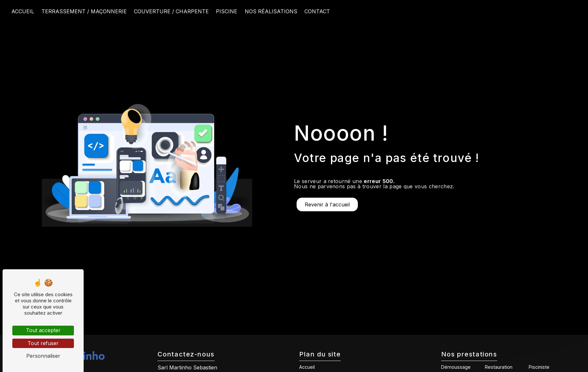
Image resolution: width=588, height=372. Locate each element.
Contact (317, 11)
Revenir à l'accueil (327, 204)
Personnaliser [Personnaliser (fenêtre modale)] (43, 356)
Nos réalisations (271, 11)
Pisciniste (539, 367)
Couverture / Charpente (171, 11)
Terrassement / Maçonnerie (84, 11)
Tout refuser (43, 343)
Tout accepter (43, 330)
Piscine (227, 11)
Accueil (23, 11)
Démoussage (456, 367)
